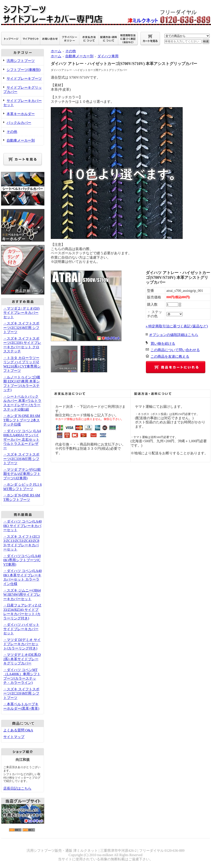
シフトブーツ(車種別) (24, 70)
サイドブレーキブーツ (24, 78)
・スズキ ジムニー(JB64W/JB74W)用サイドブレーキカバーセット (22, 595)
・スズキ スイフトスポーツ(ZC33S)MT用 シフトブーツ (21, 459)
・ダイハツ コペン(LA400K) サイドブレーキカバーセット (23, 526)
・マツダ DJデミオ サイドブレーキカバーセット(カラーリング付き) (22, 644)
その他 (12, 132)
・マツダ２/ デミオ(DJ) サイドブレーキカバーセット (21, 313)
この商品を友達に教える (170, 356)
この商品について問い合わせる (175, 350)
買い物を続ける (163, 344)
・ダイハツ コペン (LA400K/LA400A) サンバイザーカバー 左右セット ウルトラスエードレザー (22, 439)
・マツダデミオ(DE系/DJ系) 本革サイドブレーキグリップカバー (22, 659)
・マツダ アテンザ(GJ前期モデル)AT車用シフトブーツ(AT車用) (22, 474)
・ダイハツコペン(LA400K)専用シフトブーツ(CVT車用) (22, 560)
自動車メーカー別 (21, 140)
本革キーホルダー (21, 114)
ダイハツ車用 (108, 56)
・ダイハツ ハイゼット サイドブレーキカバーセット (21, 629)
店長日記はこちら (17, 788)
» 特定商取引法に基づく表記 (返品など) (177, 326)
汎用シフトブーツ (21, 61)
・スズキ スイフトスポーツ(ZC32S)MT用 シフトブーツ (21, 328)
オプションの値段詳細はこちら (174, 335)
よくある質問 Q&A (18, 730)
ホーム (56, 51)
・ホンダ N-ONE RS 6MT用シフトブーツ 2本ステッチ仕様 (22, 420)
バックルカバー (19, 123)
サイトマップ (14, 737)
